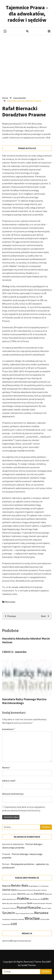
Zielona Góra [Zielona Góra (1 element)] (6, 924)
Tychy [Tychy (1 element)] (32, 913)
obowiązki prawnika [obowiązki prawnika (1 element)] (20, 903)
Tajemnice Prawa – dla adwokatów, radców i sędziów (27, 14)
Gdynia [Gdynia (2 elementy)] (14, 890)
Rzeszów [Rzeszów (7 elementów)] (34, 907)
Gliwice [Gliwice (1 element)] (19, 890)
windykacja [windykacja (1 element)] (6, 919)
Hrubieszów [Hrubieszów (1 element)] (6, 894)
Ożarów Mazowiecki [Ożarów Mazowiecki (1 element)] (39, 903)
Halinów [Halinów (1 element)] (44, 890)
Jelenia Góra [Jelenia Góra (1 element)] (30, 894)
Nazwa (6, 767)
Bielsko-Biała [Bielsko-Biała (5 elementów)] (20, 886)
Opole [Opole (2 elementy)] (30, 903)
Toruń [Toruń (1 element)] (28, 913)
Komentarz (9, 729)
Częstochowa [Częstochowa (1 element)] (44, 886)
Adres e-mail (9, 781)
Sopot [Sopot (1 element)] (49, 908)
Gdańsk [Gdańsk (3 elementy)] (6, 890)
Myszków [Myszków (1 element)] (10, 903)
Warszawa (10, 602)
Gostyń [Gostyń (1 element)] (24, 890)
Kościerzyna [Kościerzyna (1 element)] (13, 899)
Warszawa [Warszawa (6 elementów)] (41, 913)
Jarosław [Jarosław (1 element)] (13, 894)
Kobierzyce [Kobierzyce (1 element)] (48, 894)
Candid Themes (28, 965)
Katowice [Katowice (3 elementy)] (39, 894)
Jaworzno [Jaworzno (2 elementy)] (21, 894)
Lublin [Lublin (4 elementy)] (45, 899)
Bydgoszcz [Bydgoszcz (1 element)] (36, 886)
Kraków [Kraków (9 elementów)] (23, 898)
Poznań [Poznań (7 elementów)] (22, 907)
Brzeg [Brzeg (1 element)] (30, 886)
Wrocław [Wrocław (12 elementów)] (32, 918)
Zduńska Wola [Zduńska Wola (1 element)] (45, 919)
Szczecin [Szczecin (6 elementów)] (8, 913)
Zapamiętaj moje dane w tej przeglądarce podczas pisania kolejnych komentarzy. (24, 809)
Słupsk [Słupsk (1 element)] (18, 913)
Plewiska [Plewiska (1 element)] (13, 908)
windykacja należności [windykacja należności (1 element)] (17, 919)
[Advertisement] (27, 64)
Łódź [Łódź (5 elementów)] (14, 924)
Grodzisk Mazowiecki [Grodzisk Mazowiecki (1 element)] (34, 890)
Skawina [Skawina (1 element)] (44, 908)
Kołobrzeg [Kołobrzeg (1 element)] (5, 899)
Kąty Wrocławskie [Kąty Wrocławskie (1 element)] (35, 899)
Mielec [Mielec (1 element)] (4, 903)
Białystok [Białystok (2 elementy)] (6, 886)
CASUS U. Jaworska (14, 652)
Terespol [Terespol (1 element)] (23, 913)
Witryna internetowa (13, 794)
